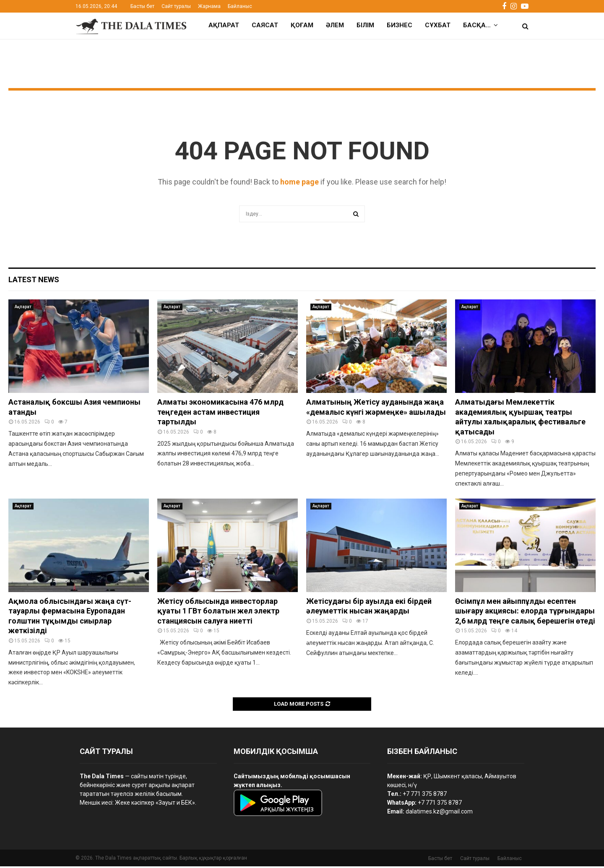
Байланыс (240, 6)
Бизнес (400, 25)
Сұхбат (438, 25)
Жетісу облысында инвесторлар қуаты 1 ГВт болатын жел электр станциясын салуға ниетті (218, 613)
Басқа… (477, 25)
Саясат (265, 25)
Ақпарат (224, 25)
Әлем (335, 25)
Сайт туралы (176, 6)
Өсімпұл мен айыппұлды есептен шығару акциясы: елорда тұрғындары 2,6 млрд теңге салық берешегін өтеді (525, 613)
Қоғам (302, 25)
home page (299, 183)
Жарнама (209, 6)
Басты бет (142, 6)
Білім (365, 25)
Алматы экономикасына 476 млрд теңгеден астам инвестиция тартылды (220, 413)
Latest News (34, 281)
